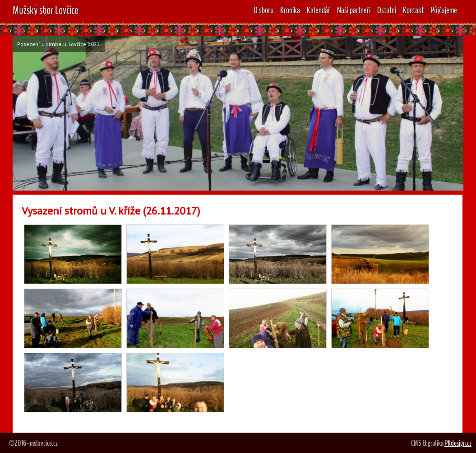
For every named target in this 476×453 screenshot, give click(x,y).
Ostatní (387, 10)
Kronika (290, 10)
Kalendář (319, 10)
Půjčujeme (444, 10)
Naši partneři (354, 10)
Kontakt (413, 10)
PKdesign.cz (458, 443)
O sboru (263, 10)
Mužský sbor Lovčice (46, 10)
